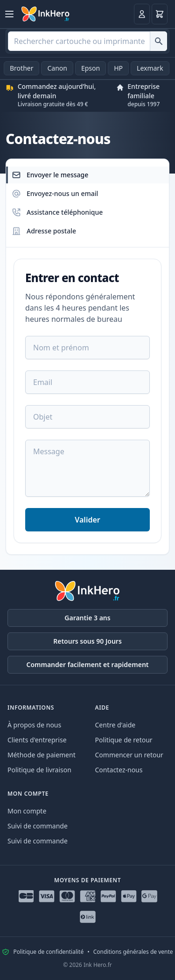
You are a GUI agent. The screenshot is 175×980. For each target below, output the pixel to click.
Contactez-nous (119, 770)
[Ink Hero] (46, 14)
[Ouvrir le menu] (9, 14)
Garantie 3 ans (87, 618)
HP (118, 68)
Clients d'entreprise (37, 740)
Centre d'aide (115, 725)
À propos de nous (34, 725)
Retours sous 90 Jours (87, 641)
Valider (87, 520)
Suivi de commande (38, 826)
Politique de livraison (39, 770)
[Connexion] (142, 14)
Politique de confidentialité (48, 952)
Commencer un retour (129, 755)
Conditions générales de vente (133, 952)
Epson (91, 68)
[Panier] (160, 14)
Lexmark (150, 68)
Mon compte (27, 811)
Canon (57, 68)
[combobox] (87, 41)
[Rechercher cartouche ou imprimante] (158, 41)
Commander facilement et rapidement (87, 664)
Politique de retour (124, 740)
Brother (21, 68)
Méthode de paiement (42, 755)
